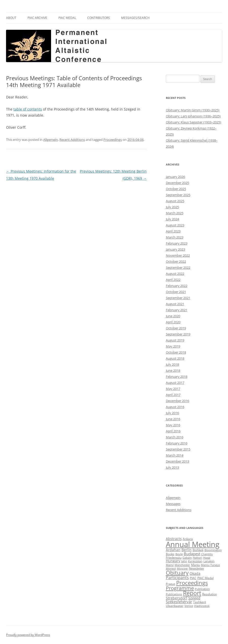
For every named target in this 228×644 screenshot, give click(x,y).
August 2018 (175, 358)
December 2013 (177, 461)
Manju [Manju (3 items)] (196, 565)
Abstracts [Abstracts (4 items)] (174, 539)
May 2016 (173, 425)
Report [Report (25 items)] (192, 593)
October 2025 (176, 189)
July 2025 (172, 207)
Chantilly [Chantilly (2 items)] (207, 554)
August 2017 (175, 383)
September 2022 (178, 267)
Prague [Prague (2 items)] (170, 584)
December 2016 (177, 401)
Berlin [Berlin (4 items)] (187, 550)
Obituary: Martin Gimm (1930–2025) (193, 110)
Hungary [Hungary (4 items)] (173, 561)
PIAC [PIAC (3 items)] (193, 578)
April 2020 (173, 322)
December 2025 (177, 183)
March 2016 (175, 437)
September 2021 (178, 298)
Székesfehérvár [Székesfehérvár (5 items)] (179, 602)
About (11, 18)
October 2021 (176, 292)
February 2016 (177, 443)
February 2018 (177, 377)
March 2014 (175, 455)
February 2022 (177, 286)
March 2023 (175, 237)
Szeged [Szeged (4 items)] (194, 598)
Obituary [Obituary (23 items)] (177, 573)
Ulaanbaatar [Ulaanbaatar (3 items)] (175, 606)
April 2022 (173, 280)
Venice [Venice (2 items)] (189, 606)
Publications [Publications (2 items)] (174, 594)
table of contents (28, 109)
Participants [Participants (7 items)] (177, 578)
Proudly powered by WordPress (28, 635)
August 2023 (175, 225)
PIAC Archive (37, 18)
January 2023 (175, 249)
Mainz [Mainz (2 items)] (170, 565)
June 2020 (173, 316)
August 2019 (175, 340)
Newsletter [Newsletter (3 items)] (197, 568)
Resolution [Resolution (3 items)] (210, 594)
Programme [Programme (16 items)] (180, 588)
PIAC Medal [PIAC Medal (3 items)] (206, 578)
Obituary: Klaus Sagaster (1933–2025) (193, 122)
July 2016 (172, 413)
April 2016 (173, 431)
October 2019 (176, 328)
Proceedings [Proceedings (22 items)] (192, 583)
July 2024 (172, 219)
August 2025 (175, 201)
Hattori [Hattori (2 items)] (198, 558)
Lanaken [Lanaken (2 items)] (209, 561)
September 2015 (178, 449)
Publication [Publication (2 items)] (202, 589)
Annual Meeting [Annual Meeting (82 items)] (193, 544)
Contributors (99, 18)
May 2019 (173, 346)
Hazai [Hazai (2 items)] (207, 558)
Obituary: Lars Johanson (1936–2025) (193, 116)
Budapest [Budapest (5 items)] (192, 554)
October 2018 (176, 352)
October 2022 (176, 261)
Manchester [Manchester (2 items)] (182, 565)
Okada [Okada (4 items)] (195, 574)
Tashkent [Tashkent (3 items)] (200, 602)
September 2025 (178, 195)
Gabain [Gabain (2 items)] (187, 558)
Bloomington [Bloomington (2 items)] (213, 550)
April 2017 (173, 395)
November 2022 (178, 255)
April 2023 (173, 231)
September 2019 (178, 334)
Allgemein (51, 140)
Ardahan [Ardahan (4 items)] (173, 550)
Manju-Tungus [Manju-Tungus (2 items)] (210, 565)
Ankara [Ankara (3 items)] (188, 539)
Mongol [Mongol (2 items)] (171, 569)
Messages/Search (135, 18)
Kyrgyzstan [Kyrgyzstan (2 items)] (195, 561)
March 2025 (175, 213)
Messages (173, 504)
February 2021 (177, 310)
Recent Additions (72, 140)
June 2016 (173, 419)
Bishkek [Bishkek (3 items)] (198, 550)
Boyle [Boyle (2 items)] (179, 554)
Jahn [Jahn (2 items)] (184, 561)
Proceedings (113, 140)
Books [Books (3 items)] (170, 554)
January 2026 (175, 177)
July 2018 (172, 364)
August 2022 (175, 274)
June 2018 (173, 370)
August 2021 (175, 304)
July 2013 (172, 467)
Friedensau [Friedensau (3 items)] (174, 558)
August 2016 (175, 407)
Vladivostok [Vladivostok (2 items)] (202, 606)
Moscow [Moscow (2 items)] (182, 569)
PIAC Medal (67, 18)
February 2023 (177, 243)
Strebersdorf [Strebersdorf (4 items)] (177, 598)
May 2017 (173, 389)
